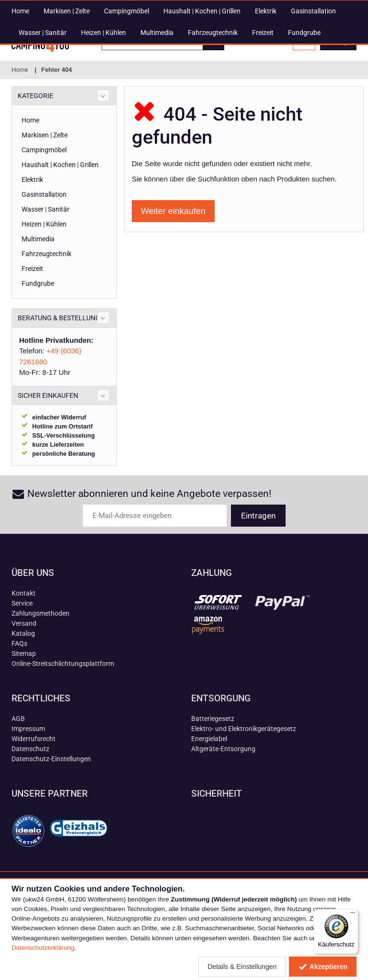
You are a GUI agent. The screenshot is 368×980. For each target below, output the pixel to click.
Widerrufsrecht (34, 784)
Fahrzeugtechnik (213, 93)
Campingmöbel (126, 72)
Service (22, 648)
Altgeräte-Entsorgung (223, 794)
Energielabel (209, 784)
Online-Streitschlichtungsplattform (63, 709)
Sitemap (24, 698)
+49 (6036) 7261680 (153, 7)
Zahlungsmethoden (40, 658)
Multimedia (157, 93)
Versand (24, 668)
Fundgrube (304, 93)
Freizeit (263, 93)
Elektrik (266, 72)
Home (20, 72)
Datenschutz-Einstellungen (51, 804)
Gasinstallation (313, 72)
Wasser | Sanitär (43, 93)
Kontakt (23, 638)
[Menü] (353, 915)
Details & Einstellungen (242, 967)
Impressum (28, 774)
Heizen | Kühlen (103, 93)
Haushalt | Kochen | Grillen (202, 72)
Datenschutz (30, 794)
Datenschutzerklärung (43, 948)
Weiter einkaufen (173, 256)
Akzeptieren (323, 967)
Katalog (23, 678)
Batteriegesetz (213, 764)
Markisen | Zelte (67, 72)
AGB (18, 764)
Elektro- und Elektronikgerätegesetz (244, 774)
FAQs (19, 688)
